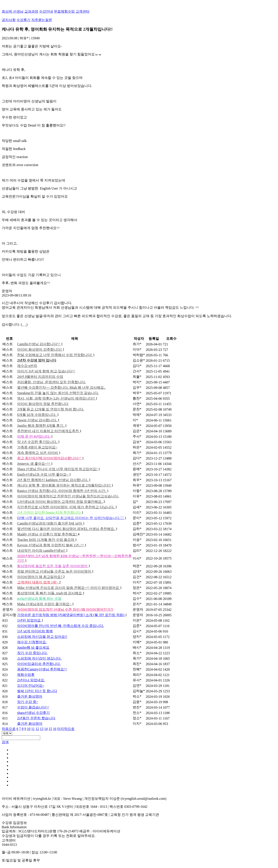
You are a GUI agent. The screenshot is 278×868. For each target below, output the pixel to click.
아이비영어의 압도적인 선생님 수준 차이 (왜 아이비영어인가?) (65, 609)
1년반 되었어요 (29, 620)
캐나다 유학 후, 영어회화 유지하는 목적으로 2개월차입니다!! (64, 485)
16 (55, 729)
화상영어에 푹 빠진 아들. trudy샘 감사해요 (50, 593)
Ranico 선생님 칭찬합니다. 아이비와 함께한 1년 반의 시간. (62, 491)
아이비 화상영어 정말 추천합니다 (43, 404)
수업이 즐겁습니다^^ (33, 707)
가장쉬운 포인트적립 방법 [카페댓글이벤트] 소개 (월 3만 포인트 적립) (71, 615)
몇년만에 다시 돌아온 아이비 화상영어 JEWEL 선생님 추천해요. (66, 529)
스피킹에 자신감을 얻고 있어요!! (42, 637)
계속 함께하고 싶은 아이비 (38, 453)
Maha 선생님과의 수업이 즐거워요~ (45, 604)
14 (46, 729)
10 (29, 729)
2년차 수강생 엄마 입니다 (37, 360)
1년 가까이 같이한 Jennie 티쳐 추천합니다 (49, 512)
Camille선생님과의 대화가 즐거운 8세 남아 (50, 523)
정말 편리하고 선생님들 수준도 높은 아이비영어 (55, 571)
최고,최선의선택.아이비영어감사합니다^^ (50, 458)
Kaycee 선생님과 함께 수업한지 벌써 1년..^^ (51, 545)
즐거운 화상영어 (30, 696)
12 (37, 729)
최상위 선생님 (13, 11)
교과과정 (31, 11)
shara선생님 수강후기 (33, 713)
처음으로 (9, 729)
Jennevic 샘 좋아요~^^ (34, 464)
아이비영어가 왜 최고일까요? (40, 577)
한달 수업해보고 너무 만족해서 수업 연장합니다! (55, 355)
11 (33, 729)
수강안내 (46, 11)
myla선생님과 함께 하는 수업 (39, 599)
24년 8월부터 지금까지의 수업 (40, 377)
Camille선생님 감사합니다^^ (39, 344)
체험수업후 (26, 675)
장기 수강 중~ (28, 702)
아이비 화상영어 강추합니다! (40, 349)
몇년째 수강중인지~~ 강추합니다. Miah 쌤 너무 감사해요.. (61, 387)
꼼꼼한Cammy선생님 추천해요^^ (42, 669)
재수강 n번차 (27, 366)
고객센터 (83, 11)
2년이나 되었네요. (31, 680)
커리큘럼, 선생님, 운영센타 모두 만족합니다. (51, 382)
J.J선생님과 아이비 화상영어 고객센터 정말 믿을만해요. (60, 502)
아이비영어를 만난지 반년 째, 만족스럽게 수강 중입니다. (61, 626)
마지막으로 (66, 729)
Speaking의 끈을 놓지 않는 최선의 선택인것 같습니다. (58, 393)
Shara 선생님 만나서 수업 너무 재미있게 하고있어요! (58, 469)
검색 (5, 742)
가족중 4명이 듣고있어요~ (37, 447)
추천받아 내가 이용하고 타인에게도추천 (48, 431)
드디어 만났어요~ (31, 686)
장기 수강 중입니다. (32, 653)
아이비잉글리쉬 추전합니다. (39, 664)
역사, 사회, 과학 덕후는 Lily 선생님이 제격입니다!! (56, 398)
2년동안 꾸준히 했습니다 (36, 718)
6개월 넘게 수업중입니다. (37, 415)
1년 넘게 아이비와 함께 (35, 631)
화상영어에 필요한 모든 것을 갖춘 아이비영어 (53, 566)
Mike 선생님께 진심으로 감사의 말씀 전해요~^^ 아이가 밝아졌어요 (69, 588)
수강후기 (23, 20)
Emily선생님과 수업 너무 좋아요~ (43, 474)
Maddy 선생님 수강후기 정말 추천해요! (47, 534)
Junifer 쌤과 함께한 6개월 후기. (41, 426)
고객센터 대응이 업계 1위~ (38, 582)
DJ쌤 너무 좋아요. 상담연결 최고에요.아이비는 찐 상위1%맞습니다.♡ (71, 518)
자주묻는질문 (42, 20)
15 (50, 729)
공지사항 (9, 20)
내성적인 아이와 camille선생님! (41, 551)
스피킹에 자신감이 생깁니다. (39, 658)
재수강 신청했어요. (32, 642)
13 (41, 729)
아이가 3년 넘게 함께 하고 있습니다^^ (46, 371)
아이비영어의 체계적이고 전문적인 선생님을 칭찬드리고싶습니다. (68, 496)
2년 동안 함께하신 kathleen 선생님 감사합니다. (53, 480)
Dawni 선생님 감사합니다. (37, 420)
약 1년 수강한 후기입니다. (38, 442)
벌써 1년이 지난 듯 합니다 (37, 691)
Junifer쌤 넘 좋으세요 (33, 647)
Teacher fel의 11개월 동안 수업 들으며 (46, 540)
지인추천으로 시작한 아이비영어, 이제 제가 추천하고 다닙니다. (66, 507)
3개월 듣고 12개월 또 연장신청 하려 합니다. (51, 409)
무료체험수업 (64, 11)
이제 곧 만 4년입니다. (34, 436)
